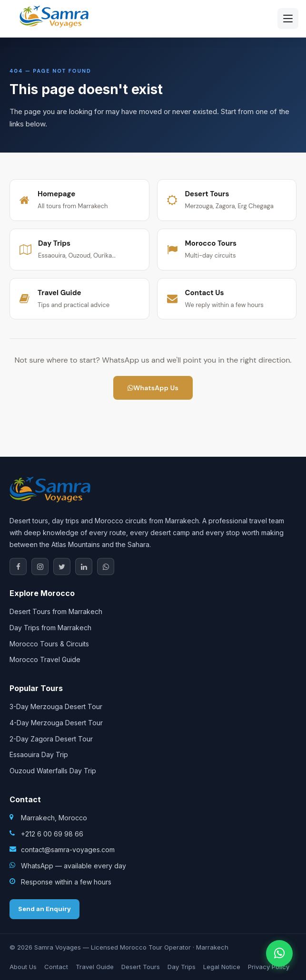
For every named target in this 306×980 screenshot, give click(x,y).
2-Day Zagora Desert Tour (51, 739)
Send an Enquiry (44, 909)
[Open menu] (288, 19)
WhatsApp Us (153, 388)
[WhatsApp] (106, 567)
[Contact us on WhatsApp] (279, 953)
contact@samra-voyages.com (68, 850)
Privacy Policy (269, 967)
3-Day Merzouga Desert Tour (56, 706)
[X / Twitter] (62, 567)
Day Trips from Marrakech (50, 628)
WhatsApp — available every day (74, 866)
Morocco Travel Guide (45, 659)
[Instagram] (40, 567)
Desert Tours (141, 967)
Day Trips (182, 967)
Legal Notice (222, 967)
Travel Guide (95, 967)
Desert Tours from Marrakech (56, 611)
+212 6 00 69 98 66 (52, 834)
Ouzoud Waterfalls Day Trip (53, 771)
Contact (56, 967)
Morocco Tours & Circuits (49, 644)
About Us (23, 967)
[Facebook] (18, 567)
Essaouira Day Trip (39, 754)
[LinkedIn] (84, 567)
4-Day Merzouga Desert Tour (56, 723)
